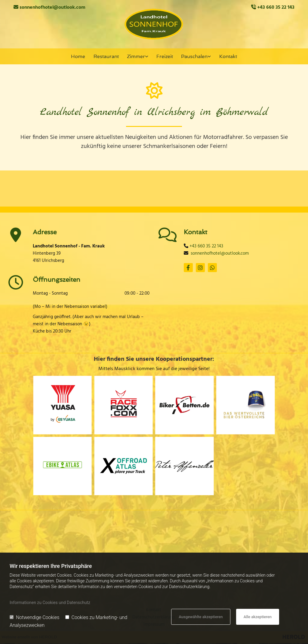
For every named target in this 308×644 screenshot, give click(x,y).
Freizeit (164, 57)
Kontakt (227, 57)
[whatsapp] (212, 268)
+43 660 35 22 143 (276, 8)
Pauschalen (194, 57)
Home (79, 57)
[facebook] (188, 268)
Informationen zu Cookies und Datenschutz (50, 603)
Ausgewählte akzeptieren (201, 617)
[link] (138, 57)
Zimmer (136, 57)
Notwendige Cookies (34, 617)
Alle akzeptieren (258, 617)
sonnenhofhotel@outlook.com (52, 8)
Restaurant (107, 57)
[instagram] (200, 268)
